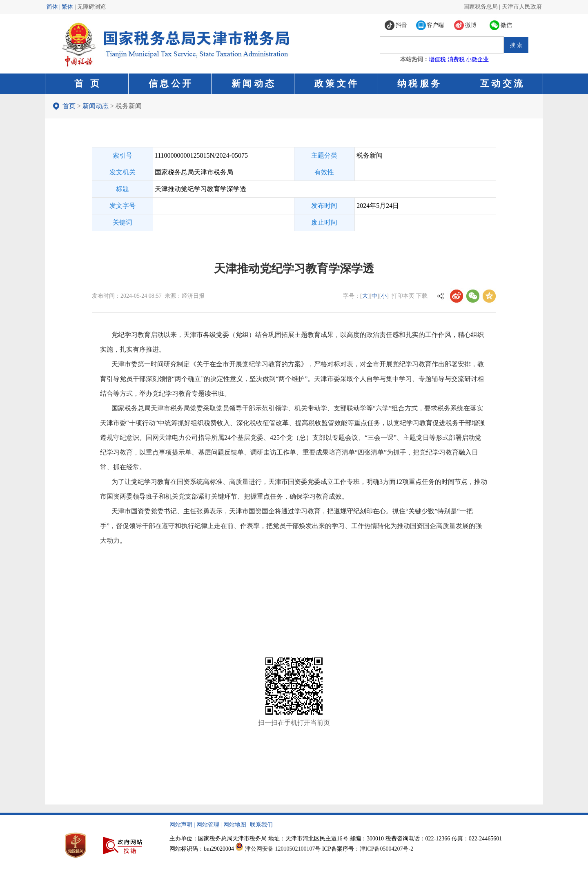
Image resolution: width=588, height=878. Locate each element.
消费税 (456, 59)
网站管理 (208, 825)
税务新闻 (129, 106)
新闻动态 (96, 106)
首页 (69, 106)
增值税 (437, 59)
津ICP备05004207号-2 (386, 849)
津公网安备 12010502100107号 (283, 849)
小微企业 (477, 59)
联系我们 (261, 825)
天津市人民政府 (522, 7)
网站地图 (235, 825)
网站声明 (181, 825)
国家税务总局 (481, 7)
